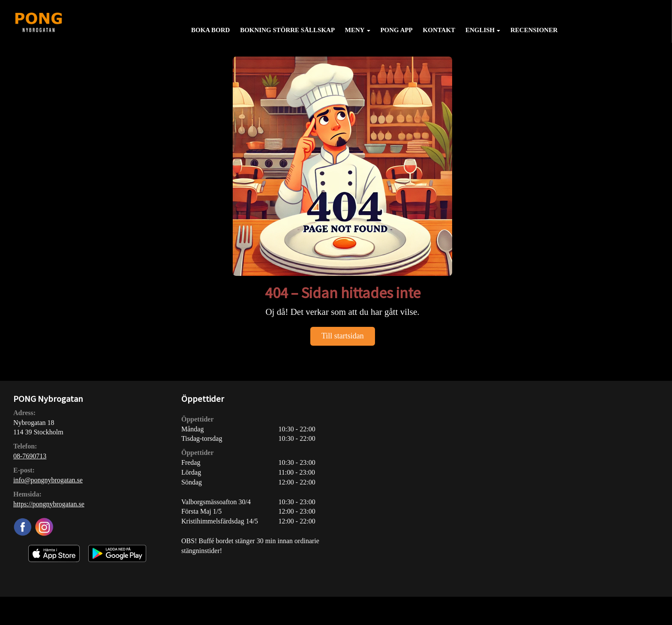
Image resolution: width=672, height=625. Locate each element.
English (483, 30)
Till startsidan (343, 336)
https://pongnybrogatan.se (49, 504)
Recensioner (534, 30)
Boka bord (210, 30)
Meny (358, 30)
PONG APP (396, 30)
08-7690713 (30, 456)
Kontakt (439, 30)
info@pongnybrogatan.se (48, 480)
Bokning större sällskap (287, 30)
